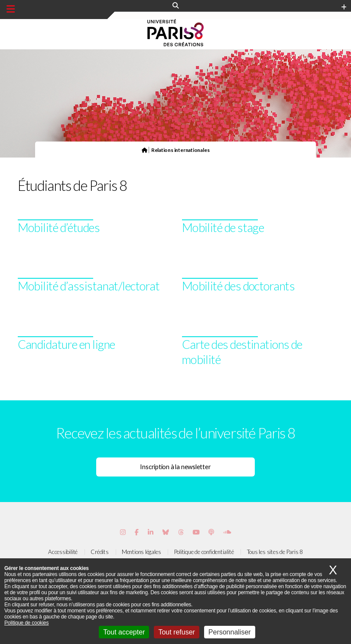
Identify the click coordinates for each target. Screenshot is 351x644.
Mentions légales (141, 552)
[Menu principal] (11, 9)
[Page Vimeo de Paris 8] (151, 532)
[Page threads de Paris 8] (181, 532)
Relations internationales (180, 150)
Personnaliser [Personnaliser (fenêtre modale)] (230, 632)
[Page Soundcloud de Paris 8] (227, 532)
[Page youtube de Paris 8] (196, 532)
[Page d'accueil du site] (145, 150)
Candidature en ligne (67, 344)
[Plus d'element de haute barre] (344, 7)
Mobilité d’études (59, 227)
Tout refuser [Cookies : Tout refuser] (176, 632)
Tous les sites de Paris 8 (275, 552)
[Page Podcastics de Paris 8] (211, 532)
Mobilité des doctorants (238, 286)
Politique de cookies (26, 623)
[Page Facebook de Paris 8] (137, 532)
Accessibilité (63, 552)
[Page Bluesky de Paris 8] (166, 532)
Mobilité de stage (223, 227)
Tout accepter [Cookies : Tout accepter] (124, 632)
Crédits (99, 552)
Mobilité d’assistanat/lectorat (89, 286)
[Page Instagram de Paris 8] (123, 532)
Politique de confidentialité (204, 552)
